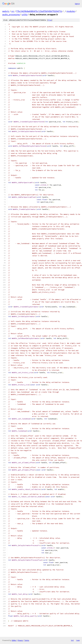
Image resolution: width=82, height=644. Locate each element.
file (50, 20)
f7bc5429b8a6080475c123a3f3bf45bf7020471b (39, 11)
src (13, 11)
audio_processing (11, 14)
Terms (27, 640)
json (78, 640)
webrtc (6, 11)
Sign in (77, 4)
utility (25, 14)
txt (72, 640)
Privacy (20, 640)
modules (71, 11)
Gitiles (14, 640)
